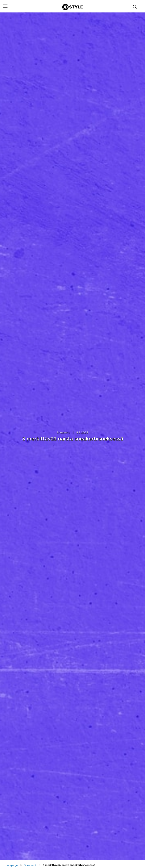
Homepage (11, 865)
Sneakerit (63, 433)
